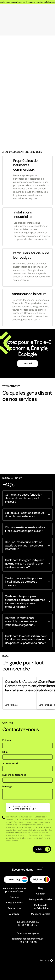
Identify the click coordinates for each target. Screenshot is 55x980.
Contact (41, 894)
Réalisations (14, 908)
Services (14, 897)
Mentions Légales (41, 914)
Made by (46, 960)
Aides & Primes (14, 903)
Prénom (7, 740)
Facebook (22, 933)
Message (7, 786)
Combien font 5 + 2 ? (24, 808)
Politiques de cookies (41, 899)
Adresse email (10, 763)
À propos (14, 914)
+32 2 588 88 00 (27, 942)
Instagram (33, 933)
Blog (41, 888)
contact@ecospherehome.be (28, 939)
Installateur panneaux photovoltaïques (14, 890)
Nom (5, 752)
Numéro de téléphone (14, 775)
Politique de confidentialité (41, 907)
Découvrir (27, 363)
